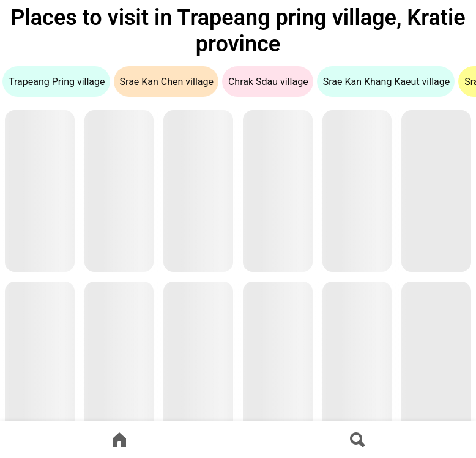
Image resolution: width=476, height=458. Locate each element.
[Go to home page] (119, 440)
